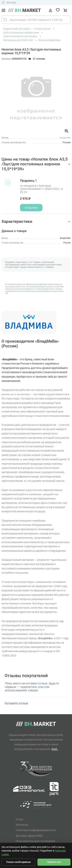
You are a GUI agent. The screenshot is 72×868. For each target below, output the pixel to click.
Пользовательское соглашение (35, 841)
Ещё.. (55, 749)
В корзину (31, 208)
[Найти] (5, 20)
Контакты (22, 825)
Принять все (54, 862)
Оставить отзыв (16, 703)
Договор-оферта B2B (29, 836)
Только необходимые (18, 862)
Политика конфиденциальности (36, 830)
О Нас (19, 819)
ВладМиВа (65, 138)
